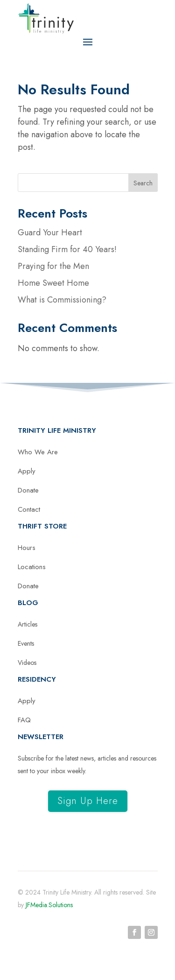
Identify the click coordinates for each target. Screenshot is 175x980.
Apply (27, 471)
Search (143, 183)
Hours (27, 548)
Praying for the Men (53, 266)
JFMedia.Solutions (49, 905)
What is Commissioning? (62, 300)
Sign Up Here (88, 801)
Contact (29, 509)
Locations (32, 567)
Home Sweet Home (53, 283)
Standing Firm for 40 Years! (67, 249)
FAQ (24, 720)
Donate (28, 490)
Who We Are (38, 452)
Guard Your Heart (50, 233)
